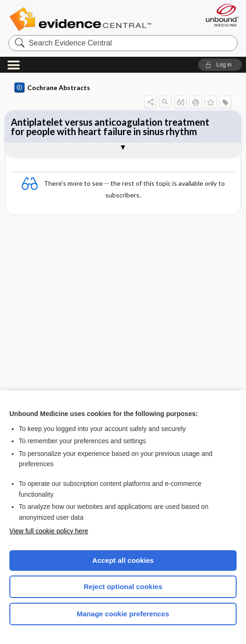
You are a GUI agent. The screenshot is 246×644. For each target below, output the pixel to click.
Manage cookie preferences (123, 614)
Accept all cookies (123, 560)
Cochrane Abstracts (52, 88)
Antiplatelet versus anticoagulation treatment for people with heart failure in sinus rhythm (110, 127)
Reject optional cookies (123, 587)
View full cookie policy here (49, 531)
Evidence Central (82, 19)
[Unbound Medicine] (219, 15)
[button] (220, 65)
